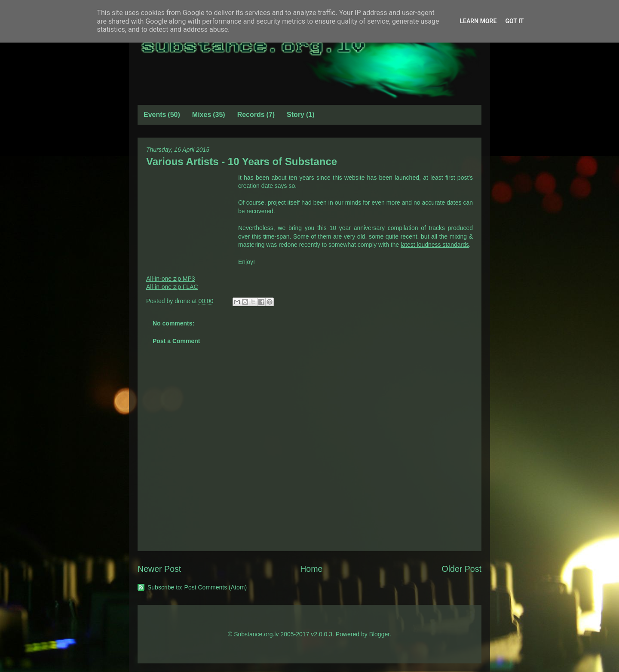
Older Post (461, 569)
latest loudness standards (435, 245)
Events (155, 115)
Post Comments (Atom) (216, 587)
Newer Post (159, 569)
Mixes (202, 115)
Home (311, 569)
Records (251, 115)
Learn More (478, 21)
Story (296, 115)
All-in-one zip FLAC (172, 287)
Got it (514, 21)
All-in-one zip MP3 (171, 279)
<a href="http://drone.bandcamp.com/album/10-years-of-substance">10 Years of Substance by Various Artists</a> (189, 217)
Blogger (379, 634)
